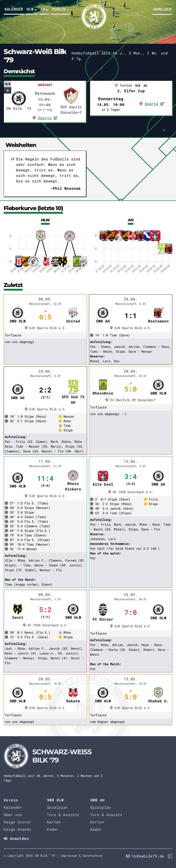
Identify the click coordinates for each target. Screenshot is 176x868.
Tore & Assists (63, 815)
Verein (60, 9)
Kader (53, 829)
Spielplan (57, 807)
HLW (32, 9)
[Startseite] (55, 756)
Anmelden (162, 9)
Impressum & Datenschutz (82, 856)
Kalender (14, 9)
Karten (54, 822)
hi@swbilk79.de (148, 856)
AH (44, 9)
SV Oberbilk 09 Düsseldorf (131, 400)
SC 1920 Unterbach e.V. (131, 492)
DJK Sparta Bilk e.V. (45, 328)
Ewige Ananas (17, 829)
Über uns (13, 815)
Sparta (45, 118)
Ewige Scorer (17, 822)
